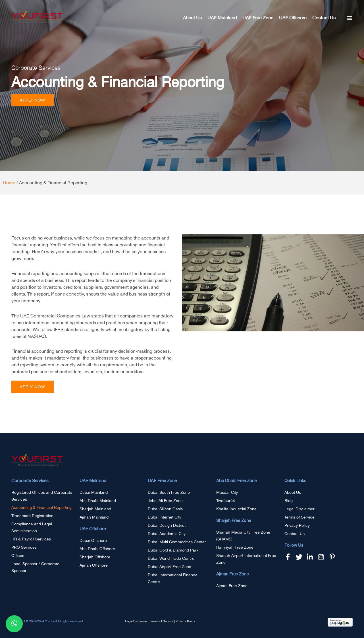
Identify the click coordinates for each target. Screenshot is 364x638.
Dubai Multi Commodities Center (177, 542)
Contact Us (324, 18)
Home (9, 183)
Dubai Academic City (167, 534)
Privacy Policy (297, 525)
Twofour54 (226, 501)
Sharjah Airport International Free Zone (246, 559)
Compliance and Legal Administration (32, 527)
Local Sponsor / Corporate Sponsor (35, 567)
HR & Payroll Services (31, 539)
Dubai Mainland (94, 492)
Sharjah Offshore (95, 557)
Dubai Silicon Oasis (165, 509)
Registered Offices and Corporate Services (42, 496)
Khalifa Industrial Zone (236, 509)
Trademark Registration (32, 516)
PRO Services (24, 547)
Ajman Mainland (94, 517)
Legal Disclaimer (299, 509)
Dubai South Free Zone (169, 492)
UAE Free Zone (258, 18)
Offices (18, 556)
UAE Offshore (293, 18)
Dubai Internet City (165, 517)
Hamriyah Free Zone (235, 547)
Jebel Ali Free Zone (165, 501)
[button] (33, 100)
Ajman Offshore (94, 565)
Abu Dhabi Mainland (98, 501)
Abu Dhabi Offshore (97, 549)
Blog (289, 501)
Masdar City (227, 492)
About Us (192, 18)
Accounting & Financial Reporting (41, 507)
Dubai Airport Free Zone (169, 567)
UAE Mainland (222, 18)
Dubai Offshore (93, 540)
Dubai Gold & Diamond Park (173, 550)
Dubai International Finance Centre (173, 578)
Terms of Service (299, 517)
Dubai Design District (167, 525)
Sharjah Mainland (95, 509)
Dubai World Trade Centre (171, 558)
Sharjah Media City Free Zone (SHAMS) (243, 536)
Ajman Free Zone (232, 586)
